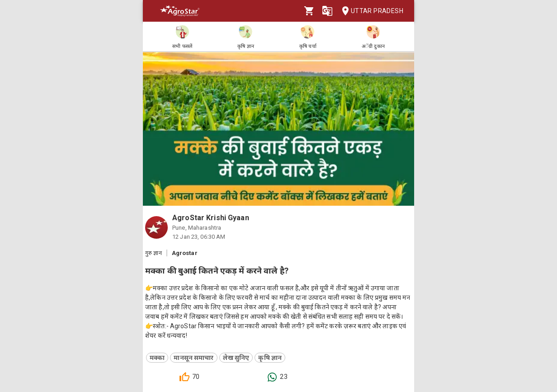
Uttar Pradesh (370, 11)
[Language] (327, 11)
